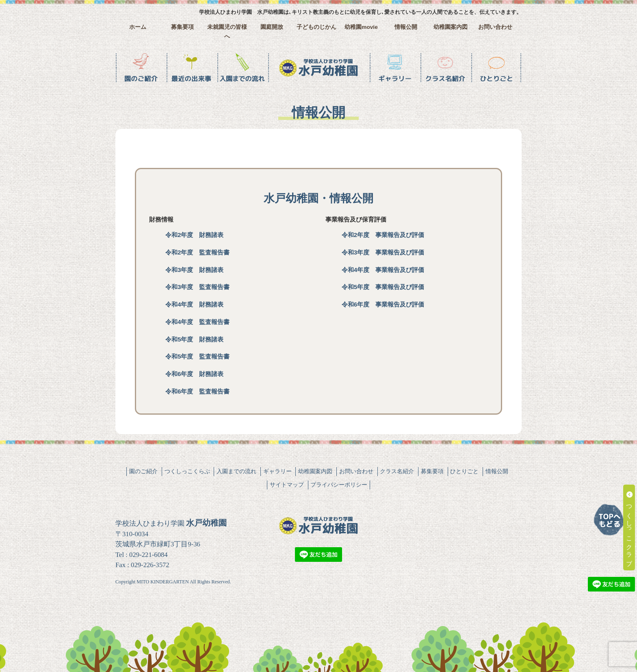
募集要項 (182, 27)
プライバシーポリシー (339, 485)
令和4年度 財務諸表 (194, 304)
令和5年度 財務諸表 (194, 339)
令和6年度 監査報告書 (197, 391)
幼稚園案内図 (451, 27)
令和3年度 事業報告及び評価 (383, 252)
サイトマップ (287, 485)
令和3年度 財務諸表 (194, 270)
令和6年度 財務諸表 (194, 374)
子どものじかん (316, 27)
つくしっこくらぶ (187, 471)
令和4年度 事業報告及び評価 (383, 270)
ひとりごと (464, 471)
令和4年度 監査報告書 (197, 322)
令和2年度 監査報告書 (197, 252)
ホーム (138, 27)
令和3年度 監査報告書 (197, 287)
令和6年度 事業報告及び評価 (383, 304)
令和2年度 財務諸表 (194, 235)
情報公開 (406, 27)
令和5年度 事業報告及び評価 (383, 287)
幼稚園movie (361, 27)
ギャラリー (277, 471)
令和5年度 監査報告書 (197, 356)
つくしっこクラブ (629, 527)
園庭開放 (272, 27)
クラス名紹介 (397, 471)
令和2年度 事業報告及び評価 (383, 235)
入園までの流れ (236, 471)
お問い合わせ (495, 27)
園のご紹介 (143, 471)
